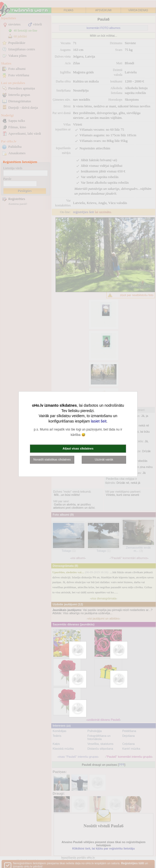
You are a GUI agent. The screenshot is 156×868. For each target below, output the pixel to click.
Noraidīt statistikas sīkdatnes (52, 459)
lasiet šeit (99, 421)
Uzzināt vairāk (104, 459)
